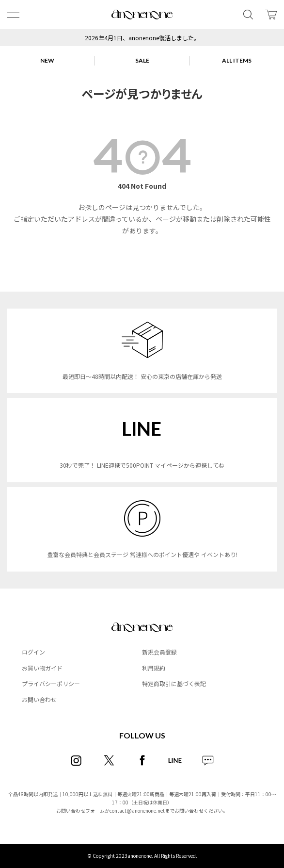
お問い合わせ (39, 699)
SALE (142, 60)
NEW (47, 60)
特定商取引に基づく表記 (174, 683)
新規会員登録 (159, 652)
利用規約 (154, 668)
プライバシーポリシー (51, 683)
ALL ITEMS (237, 60)
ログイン (33, 652)
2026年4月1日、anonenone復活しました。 (142, 38)
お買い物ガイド (42, 668)
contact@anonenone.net (137, 811)
